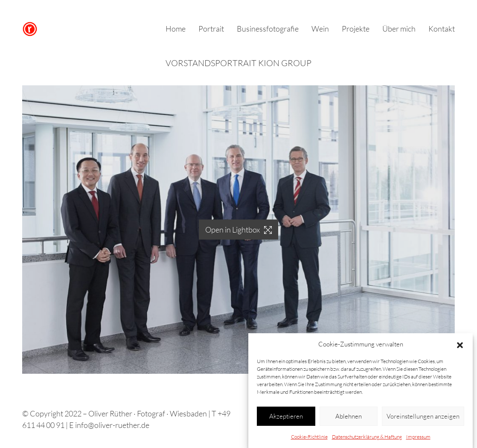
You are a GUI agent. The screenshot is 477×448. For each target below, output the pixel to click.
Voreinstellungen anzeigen (423, 416)
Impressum (418, 437)
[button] (460, 344)
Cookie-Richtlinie (309, 437)
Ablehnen (349, 416)
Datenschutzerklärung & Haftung (367, 437)
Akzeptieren (286, 416)
